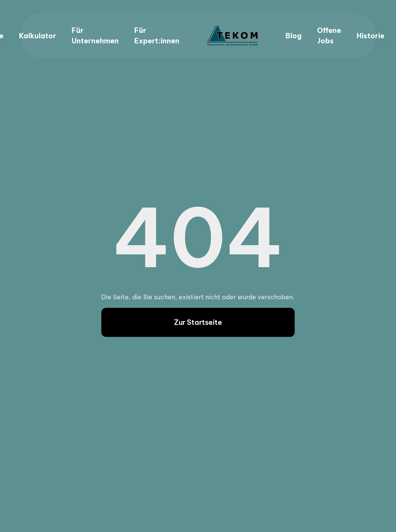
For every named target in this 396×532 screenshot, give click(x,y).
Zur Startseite (198, 322)
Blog (294, 36)
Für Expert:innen (157, 36)
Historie (370, 36)
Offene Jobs (329, 36)
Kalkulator (38, 36)
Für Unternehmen (95, 36)
